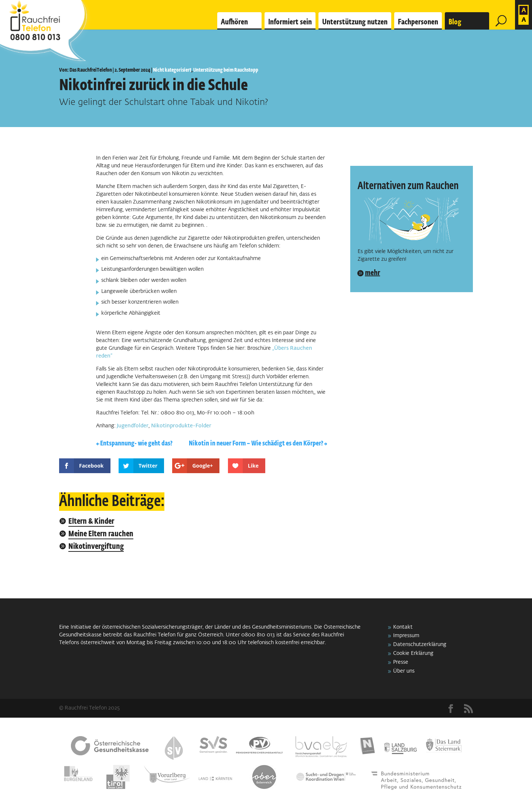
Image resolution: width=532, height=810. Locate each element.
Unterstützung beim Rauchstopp (226, 70)
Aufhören (234, 22)
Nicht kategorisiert (172, 70)
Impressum (406, 636)
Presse (401, 662)
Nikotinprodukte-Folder (181, 426)
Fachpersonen (418, 22)
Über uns (404, 671)
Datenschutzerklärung (420, 645)
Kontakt (403, 627)
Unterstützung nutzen (355, 22)
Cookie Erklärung (413, 653)
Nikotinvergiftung (96, 547)
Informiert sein (290, 22)
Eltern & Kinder (91, 522)
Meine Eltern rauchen (101, 534)
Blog (455, 22)
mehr (373, 273)
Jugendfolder (132, 426)
